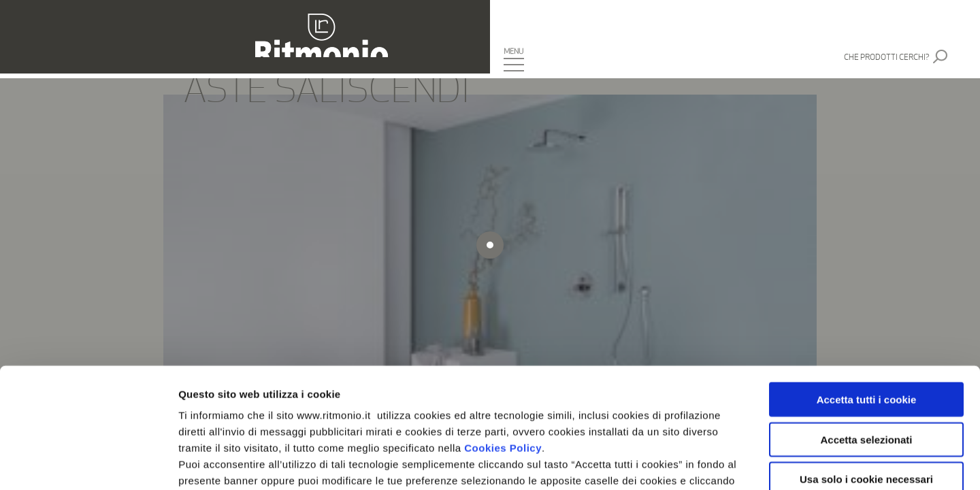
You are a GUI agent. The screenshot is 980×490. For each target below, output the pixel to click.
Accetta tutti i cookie (867, 280)
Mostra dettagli (716, 463)
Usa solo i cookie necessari (866, 360)
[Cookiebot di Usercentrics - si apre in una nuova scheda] (88, 463)
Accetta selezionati (866, 320)
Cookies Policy (503, 328)
